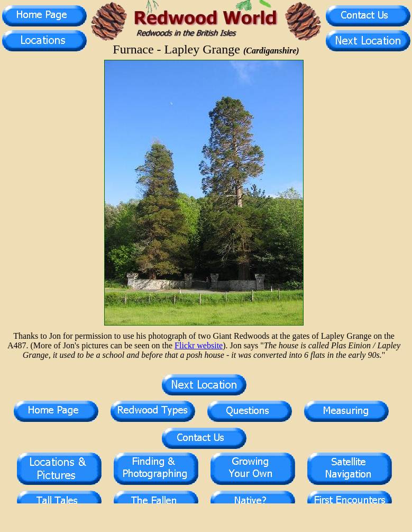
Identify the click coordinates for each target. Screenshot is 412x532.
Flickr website (199, 345)
